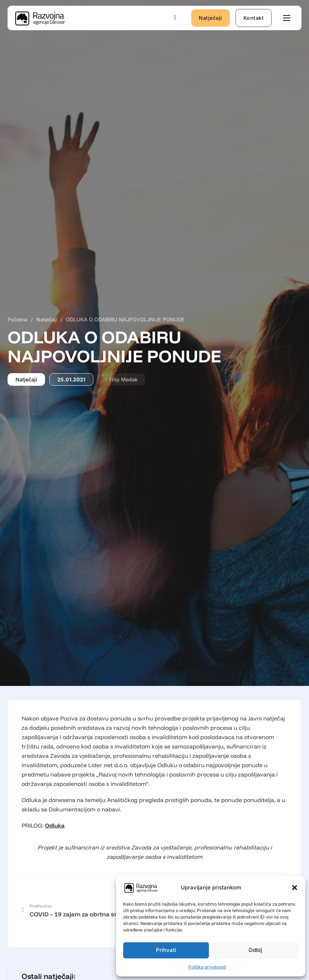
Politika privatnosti (207, 967)
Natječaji (211, 18)
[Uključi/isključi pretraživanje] (175, 18)
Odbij (255, 950)
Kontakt (254, 18)
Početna (17, 319)
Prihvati (166, 950)
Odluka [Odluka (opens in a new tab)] (55, 825)
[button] (295, 888)
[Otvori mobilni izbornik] (287, 18)
